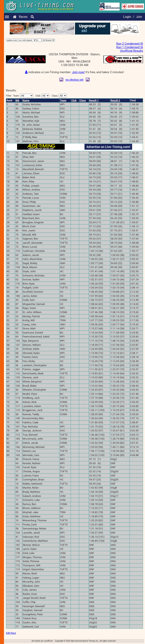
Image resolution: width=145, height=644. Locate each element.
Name (26, 100)
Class (83, 100)
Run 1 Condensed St (130, 47)
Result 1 (94, 100)
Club (74, 100)
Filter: (20, 96)
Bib (17, 100)
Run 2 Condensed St (130, 44)
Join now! (78, 72)
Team (63, 100)
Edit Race (11, 633)
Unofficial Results (132, 51)
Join (139, 17)
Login (127, 17)
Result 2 (115, 100)
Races (23, 17)
